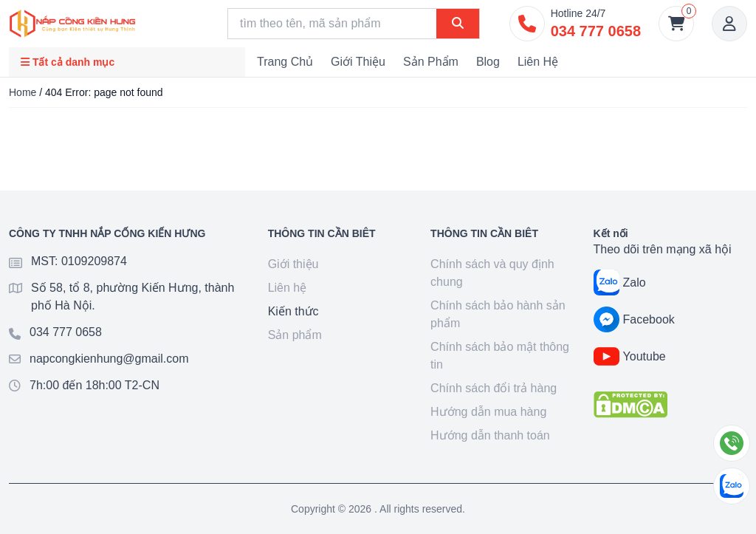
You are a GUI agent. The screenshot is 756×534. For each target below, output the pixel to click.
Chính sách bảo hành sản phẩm (498, 314)
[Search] (332, 24)
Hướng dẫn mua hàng (488, 412)
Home (23, 92)
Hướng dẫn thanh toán (490, 435)
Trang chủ (285, 62)
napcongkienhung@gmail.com (109, 359)
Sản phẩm (431, 62)
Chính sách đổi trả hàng (494, 388)
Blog (488, 62)
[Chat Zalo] (732, 486)
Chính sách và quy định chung (492, 273)
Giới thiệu (358, 62)
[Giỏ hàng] (676, 24)
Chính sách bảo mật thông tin (500, 356)
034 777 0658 (66, 332)
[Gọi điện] (732, 443)
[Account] (729, 24)
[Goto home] (72, 24)
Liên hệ (538, 62)
